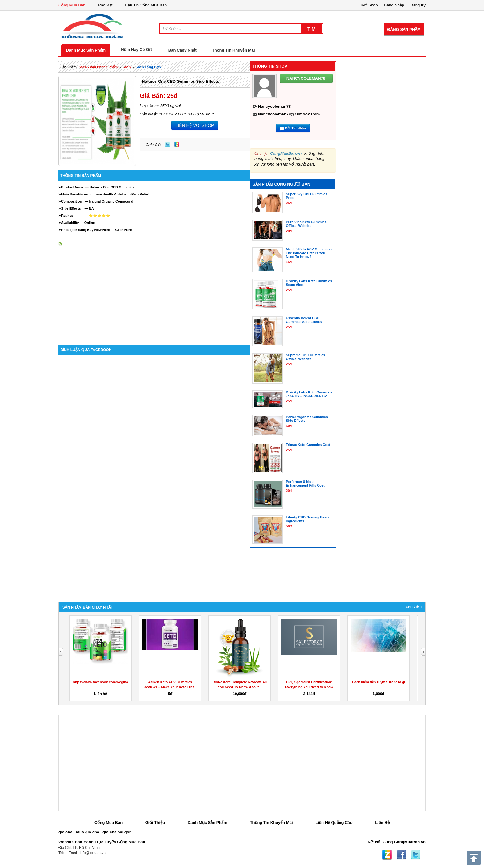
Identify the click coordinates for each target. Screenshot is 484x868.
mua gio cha (87, 832)
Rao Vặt (105, 5)
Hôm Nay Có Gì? (137, 50)
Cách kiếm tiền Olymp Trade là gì (378, 682)
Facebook (401, 855)
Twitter (168, 144)
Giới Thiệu (155, 822)
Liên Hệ (382, 822)
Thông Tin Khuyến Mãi (234, 50)
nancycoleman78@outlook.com (289, 114)
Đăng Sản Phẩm (404, 29)
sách (127, 67)
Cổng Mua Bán (72, 5)
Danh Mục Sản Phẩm (86, 50)
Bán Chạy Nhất (182, 50)
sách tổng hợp (148, 67)
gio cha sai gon (117, 832)
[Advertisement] (154, 289)
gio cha (65, 832)
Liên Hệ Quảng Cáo (334, 822)
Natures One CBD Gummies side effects (181, 81)
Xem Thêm (414, 606)
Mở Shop (370, 5)
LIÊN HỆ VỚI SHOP (195, 125)
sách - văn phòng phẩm (98, 67)
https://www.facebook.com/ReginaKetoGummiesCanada (118, 682)
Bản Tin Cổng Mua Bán (146, 5)
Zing (177, 144)
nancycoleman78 (274, 106)
